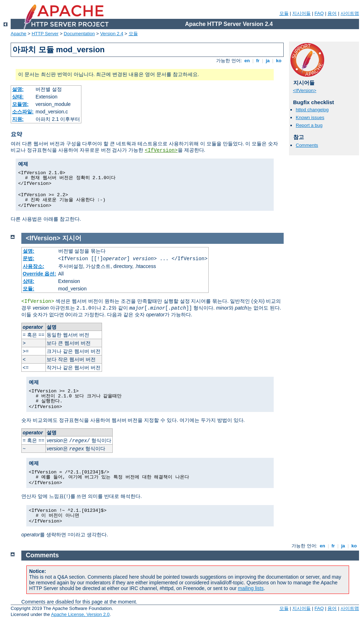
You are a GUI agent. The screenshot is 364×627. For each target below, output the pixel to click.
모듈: (29, 289)
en (247, 61)
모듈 (284, 13)
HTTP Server (45, 34)
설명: (18, 89)
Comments (307, 145)
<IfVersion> (161, 150)
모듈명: (20, 104)
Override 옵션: (39, 274)
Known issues (310, 117)
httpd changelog (312, 110)
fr (258, 61)
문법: (29, 258)
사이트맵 (350, 13)
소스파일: (23, 112)
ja (268, 61)
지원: (18, 119)
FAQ (319, 13)
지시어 (72, 238)
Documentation (79, 34)
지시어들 (301, 13)
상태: (18, 97)
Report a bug (309, 125)
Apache (18, 34)
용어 (332, 13)
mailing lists (251, 588)
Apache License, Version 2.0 (80, 614)
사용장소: (34, 266)
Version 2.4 (112, 34)
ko (279, 61)
